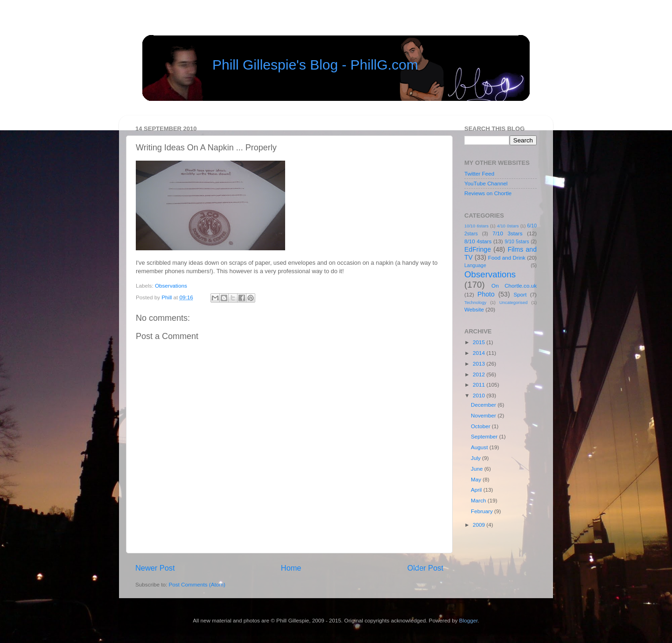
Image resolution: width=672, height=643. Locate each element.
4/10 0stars (508, 226)
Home (291, 568)
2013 (479, 364)
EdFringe (478, 249)
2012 (479, 374)
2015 (479, 342)
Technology (475, 303)
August (480, 447)
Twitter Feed (479, 173)
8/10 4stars (478, 241)
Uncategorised (513, 303)
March (479, 500)
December (484, 405)
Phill (167, 297)
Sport (520, 294)
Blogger (469, 620)
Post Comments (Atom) (197, 584)
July (476, 458)
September (485, 436)
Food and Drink (507, 258)
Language (475, 265)
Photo (486, 294)
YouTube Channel (486, 183)
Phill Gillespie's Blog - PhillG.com (315, 65)
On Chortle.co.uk (514, 286)
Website (474, 309)
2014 (479, 353)
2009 (479, 525)
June (478, 469)
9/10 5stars (517, 241)
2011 (479, 385)
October (481, 426)
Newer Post (155, 568)
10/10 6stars (476, 226)
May (477, 479)
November (484, 415)
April (477, 490)
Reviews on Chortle (488, 193)
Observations (171, 286)
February (483, 511)
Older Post (425, 568)
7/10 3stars (507, 233)
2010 (479, 395)
